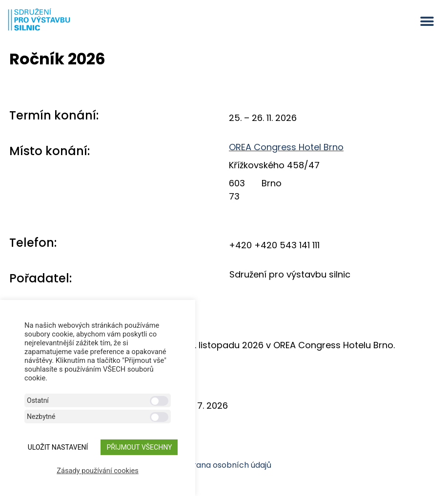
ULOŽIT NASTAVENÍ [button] (58, 447)
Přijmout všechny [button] (139, 447)
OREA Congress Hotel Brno (286, 147)
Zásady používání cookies (98, 471)
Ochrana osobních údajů (224, 465)
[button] (427, 21)
